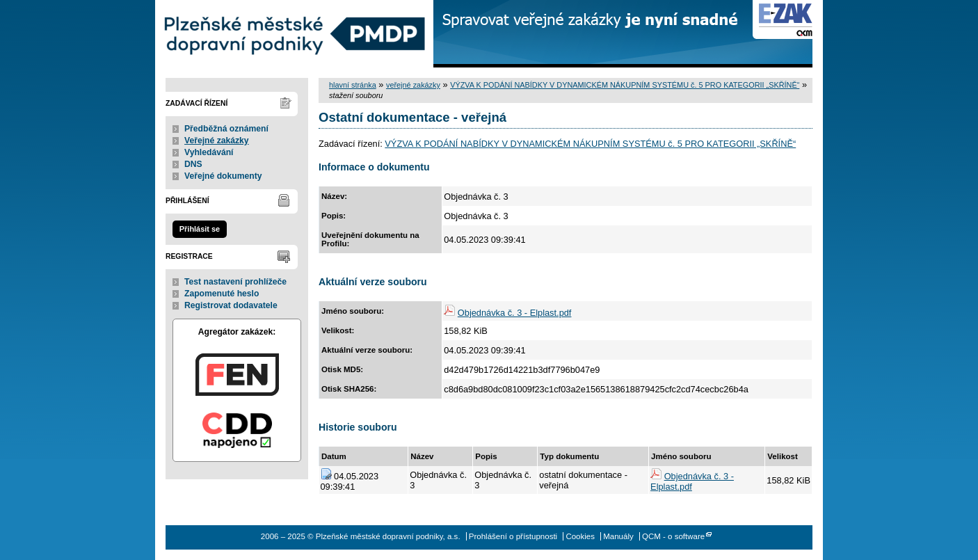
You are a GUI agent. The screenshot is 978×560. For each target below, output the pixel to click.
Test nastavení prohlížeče (235, 282)
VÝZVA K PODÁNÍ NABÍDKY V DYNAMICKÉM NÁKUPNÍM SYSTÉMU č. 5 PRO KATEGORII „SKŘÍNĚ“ (625, 85)
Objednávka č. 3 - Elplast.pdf (515, 313)
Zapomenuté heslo (222, 294)
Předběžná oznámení (226, 129)
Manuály (618, 536)
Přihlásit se (200, 229)
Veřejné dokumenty (223, 176)
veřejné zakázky (413, 85)
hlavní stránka (353, 85)
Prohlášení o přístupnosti (513, 536)
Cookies (580, 536)
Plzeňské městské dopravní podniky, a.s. (294, 34)
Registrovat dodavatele (231, 305)
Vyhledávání (209, 152)
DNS (193, 164)
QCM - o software (673, 536)
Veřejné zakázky (217, 141)
